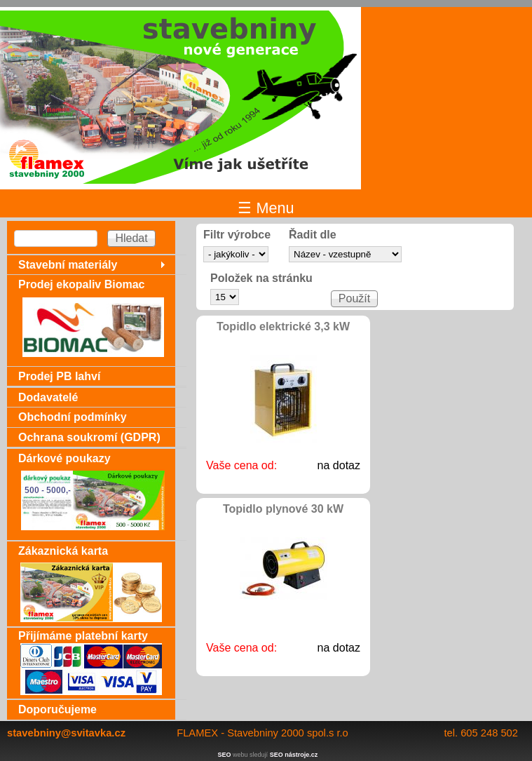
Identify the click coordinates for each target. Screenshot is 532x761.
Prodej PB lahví (59, 376)
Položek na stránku (261, 278)
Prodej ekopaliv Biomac (82, 284)
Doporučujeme (57, 709)
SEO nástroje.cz (294, 755)
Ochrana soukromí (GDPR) (89, 437)
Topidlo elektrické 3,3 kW (283, 326)
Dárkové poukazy (64, 458)
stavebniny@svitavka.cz (66, 733)
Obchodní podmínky (73, 417)
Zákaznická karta (63, 551)
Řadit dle (313, 235)
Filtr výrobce (237, 235)
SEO (225, 755)
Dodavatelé (48, 397)
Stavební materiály (68, 265)
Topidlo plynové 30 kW (283, 509)
